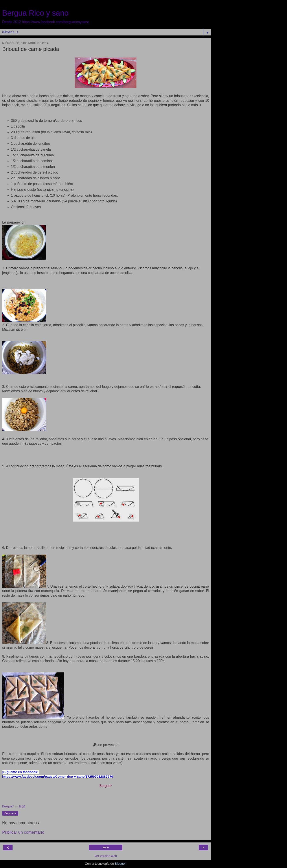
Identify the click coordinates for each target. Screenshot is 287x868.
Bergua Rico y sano (35, 13)
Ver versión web (106, 856)
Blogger (120, 864)
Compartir (10, 813)
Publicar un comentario (23, 832)
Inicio (106, 848)
